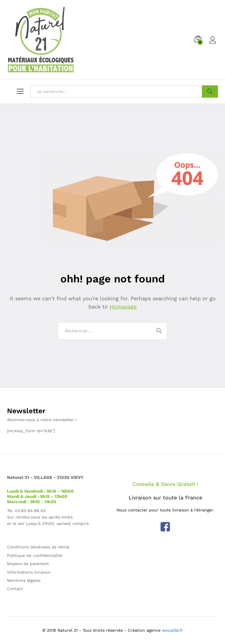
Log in (214, 40)
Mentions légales (24, 580)
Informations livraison (29, 572)
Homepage (123, 307)
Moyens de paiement (28, 564)
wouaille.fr (173, 630)
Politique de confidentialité (35, 555)
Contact (15, 589)
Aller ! (210, 91)
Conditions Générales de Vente (38, 547)
